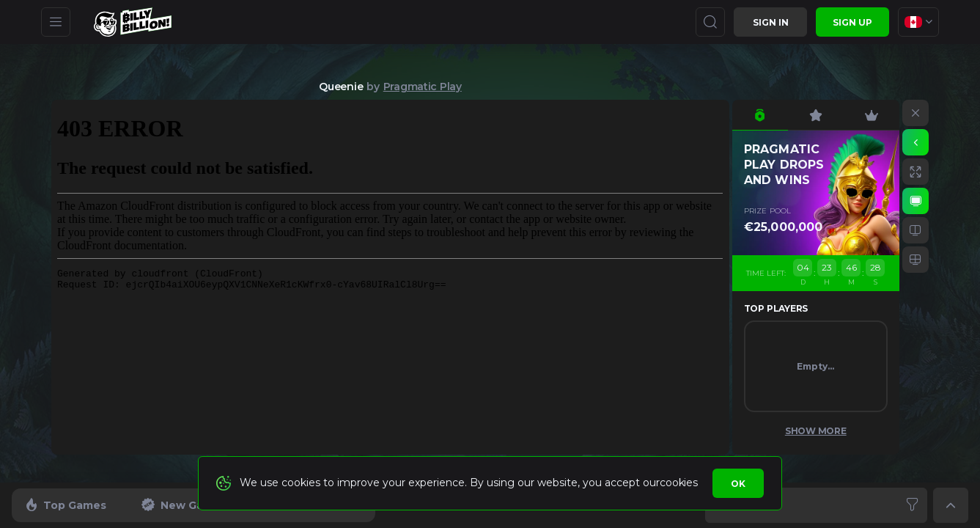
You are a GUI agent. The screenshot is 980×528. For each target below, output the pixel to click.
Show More (816, 431)
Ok (738, 484)
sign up (852, 22)
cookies (678, 483)
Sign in (771, 22)
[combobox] (918, 22)
